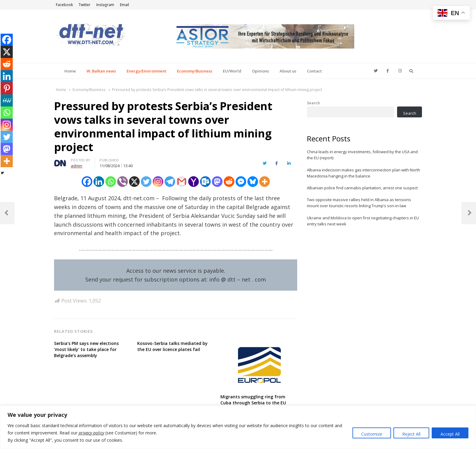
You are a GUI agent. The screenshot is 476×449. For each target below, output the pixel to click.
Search (313, 103)
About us (288, 71)
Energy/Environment (146, 71)
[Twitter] (146, 182)
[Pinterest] (7, 88)
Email (124, 5)
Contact (314, 71)
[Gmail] (182, 182)
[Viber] (122, 182)
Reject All (411, 434)
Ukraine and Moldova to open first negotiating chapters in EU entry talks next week (363, 221)
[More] (265, 182)
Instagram (105, 5)
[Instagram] (158, 182)
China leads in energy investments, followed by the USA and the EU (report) (362, 155)
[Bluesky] (253, 182)
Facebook (64, 5)
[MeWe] (7, 100)
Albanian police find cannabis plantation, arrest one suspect (362, 188)
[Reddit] (229, 182)
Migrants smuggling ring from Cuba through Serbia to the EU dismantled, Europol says (253, 403)
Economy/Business (195, 71)
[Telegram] (170, 182)
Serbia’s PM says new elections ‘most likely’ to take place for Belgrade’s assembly (86, 349)
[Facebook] (87, 182)
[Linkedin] (99, 182)
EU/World (232, 71)
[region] (238, 427)
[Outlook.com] (205, 182)
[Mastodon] (217, 182)
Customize (372, 434)
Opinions (260, 71)
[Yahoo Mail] (194, 182)
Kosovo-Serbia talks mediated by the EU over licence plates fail (172, 346)
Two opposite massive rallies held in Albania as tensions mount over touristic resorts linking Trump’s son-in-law (359, 203)
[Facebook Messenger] (241, 182)
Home (70, 71)
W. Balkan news (101, 71)
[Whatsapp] (111, 182)
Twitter (85, 5)
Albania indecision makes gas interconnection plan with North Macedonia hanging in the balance (364, 173)
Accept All (450, 434)
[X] (134, 182)
